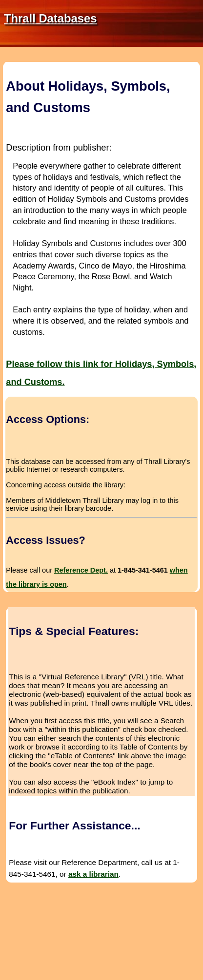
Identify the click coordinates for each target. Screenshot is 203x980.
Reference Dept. (81, 570)
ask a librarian (93, 874)
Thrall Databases (50, 18)
